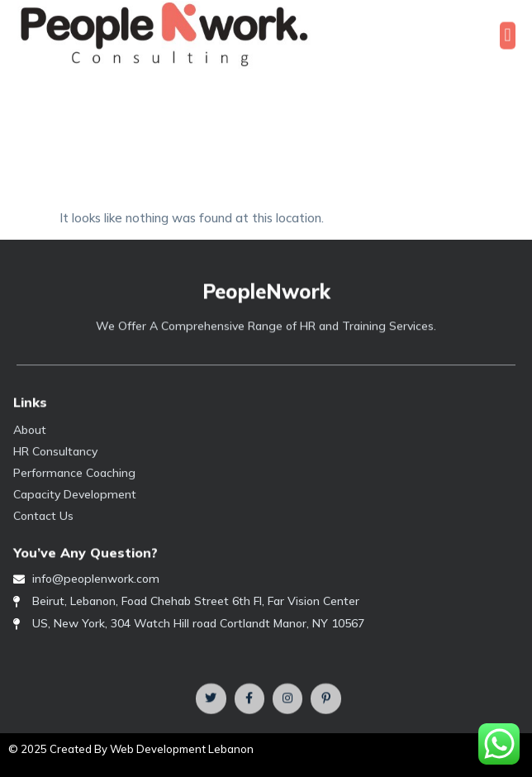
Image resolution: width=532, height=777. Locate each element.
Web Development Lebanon (182, 749)
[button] (508, 37)
